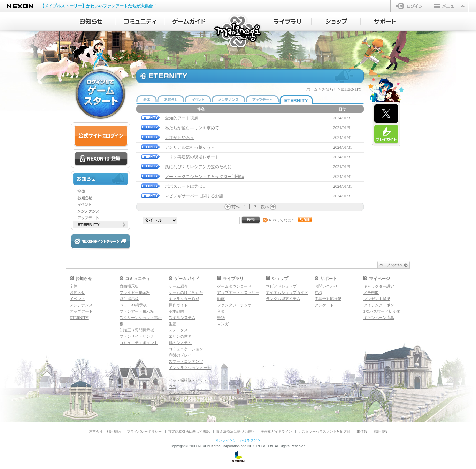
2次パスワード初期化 (382, 311)
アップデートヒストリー (238, 292)
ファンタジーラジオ (234, 305)
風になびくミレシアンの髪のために (198, 167)
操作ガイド (178, 305)
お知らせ (330, 89)
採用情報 (381, 432)
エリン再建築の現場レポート (192, 157)
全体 (74, 286)
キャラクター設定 (379, 286)
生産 (172, 324)
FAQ (318, 292)
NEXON (20, 6)
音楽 (221, 311)
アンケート (324, 305)
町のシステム (180, 343)
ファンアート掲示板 (137, 311)
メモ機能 (371, 292)
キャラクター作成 (184, 299)
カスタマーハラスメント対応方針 (324, 432)
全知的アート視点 (182, 118)
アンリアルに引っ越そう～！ (192, 147)
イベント (77, 299)
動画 (221, 299)
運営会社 (96, 432)
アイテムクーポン (379, 305)
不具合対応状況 (328, 299)
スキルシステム (182, 318)
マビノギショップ (281, 286)
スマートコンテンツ (186, 361)
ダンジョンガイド (184, 393)
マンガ (223, 324)
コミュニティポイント (139, 343)
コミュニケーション (186, 349)
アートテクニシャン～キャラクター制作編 (205, 177)
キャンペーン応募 (379, 318)
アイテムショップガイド (287, 292)
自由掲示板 (129, 286)
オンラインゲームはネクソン (238, 440)
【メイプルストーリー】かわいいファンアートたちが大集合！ (99, 6)
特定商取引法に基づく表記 (189, 432)
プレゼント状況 (377, 299)
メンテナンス (81, 305)
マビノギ (238, 32)
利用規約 (114, 432)
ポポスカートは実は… (186, 186)
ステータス (178, 330)
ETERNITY (79, 318)
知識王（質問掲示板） (139, 330)
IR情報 (362, 432)
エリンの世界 (180, 336)
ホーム (312, 89)
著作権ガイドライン (276, 432)
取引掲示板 (129, 299)
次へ (265, 207)
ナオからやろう (179, 138)
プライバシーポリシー (144, 432)
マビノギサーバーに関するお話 (194, 196)
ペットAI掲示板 (133, 305)
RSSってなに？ (282, 220)
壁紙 (221, 318)
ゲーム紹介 (178, 286)
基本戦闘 (176, 311)
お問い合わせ (326, 286)
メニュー (450, 6)
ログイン (410, 6)
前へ (236, 207)
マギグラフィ (180, 399)
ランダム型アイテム (283, 299)
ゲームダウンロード (234, 286)
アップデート (81, 311)
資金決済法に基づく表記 (235, 432)
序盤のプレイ (180, 355)
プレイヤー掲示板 (135, 292)
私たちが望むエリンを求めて (192, 128)
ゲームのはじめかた (186, 292)
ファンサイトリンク (137, 336)
